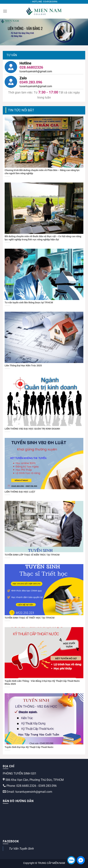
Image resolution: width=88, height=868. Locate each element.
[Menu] (5, 11)
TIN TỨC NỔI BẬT (21, 110)
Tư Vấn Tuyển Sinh (21, 849)
